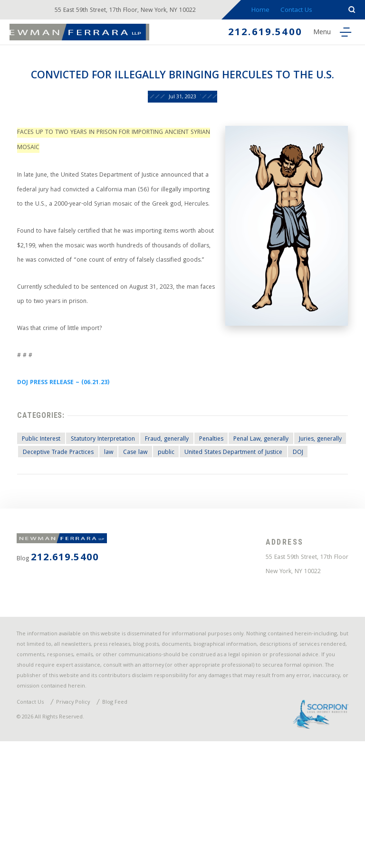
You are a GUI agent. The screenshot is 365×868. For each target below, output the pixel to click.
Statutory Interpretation (110, 518)
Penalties (228, 518)
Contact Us (301, 11)
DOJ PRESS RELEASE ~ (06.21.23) (69, 457)
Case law (204, 533)
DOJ (147, 547)
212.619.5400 (259, 34)
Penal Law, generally (283, 518)
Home (265, 11)
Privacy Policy (79, 826)
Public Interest (44, 518)
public (238, 533)
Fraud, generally (179, 518)
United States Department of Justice (77, 547)
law (174, 533)
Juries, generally (48, 533)
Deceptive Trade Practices (120, 533)
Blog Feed (125, 826)
